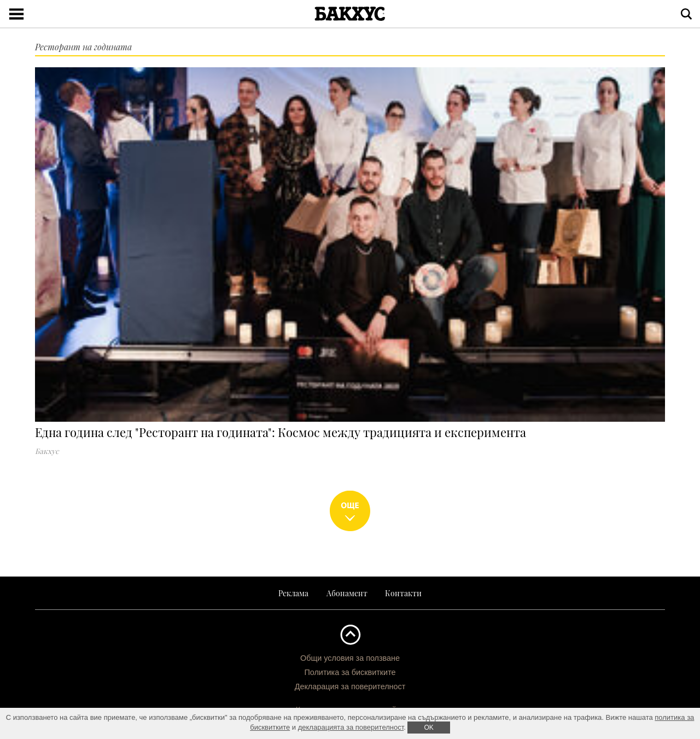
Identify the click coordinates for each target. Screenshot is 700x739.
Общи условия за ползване (350, 658)
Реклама (293, 593)
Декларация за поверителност (350, 686)
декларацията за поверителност (351, 727)
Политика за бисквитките (350, 672)
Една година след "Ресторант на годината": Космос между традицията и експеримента (281, 432)
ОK (428, 728)
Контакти (403, 593)
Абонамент (347, 593)
